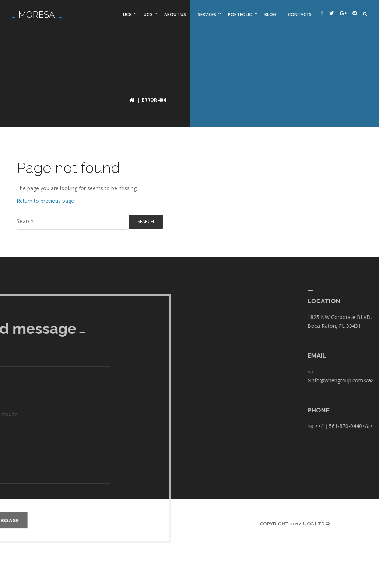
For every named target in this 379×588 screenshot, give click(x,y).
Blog (270, 15)
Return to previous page (45, 201)
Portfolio (240, 15)
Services (207, 15)
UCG (127, 15)
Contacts (300, 15)
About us (175, 15)
